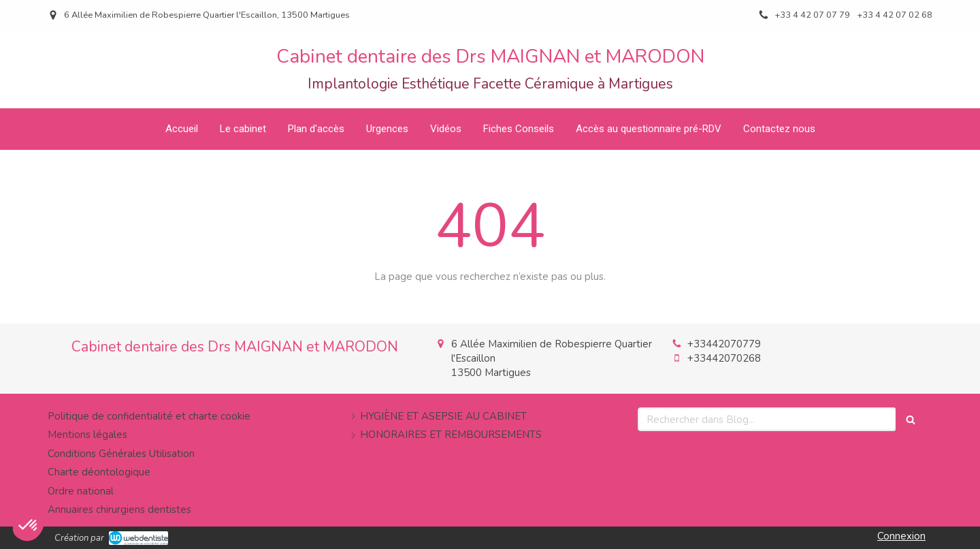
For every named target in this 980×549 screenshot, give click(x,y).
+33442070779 (724, 344)
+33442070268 (724, 358)
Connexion (901, 536)
